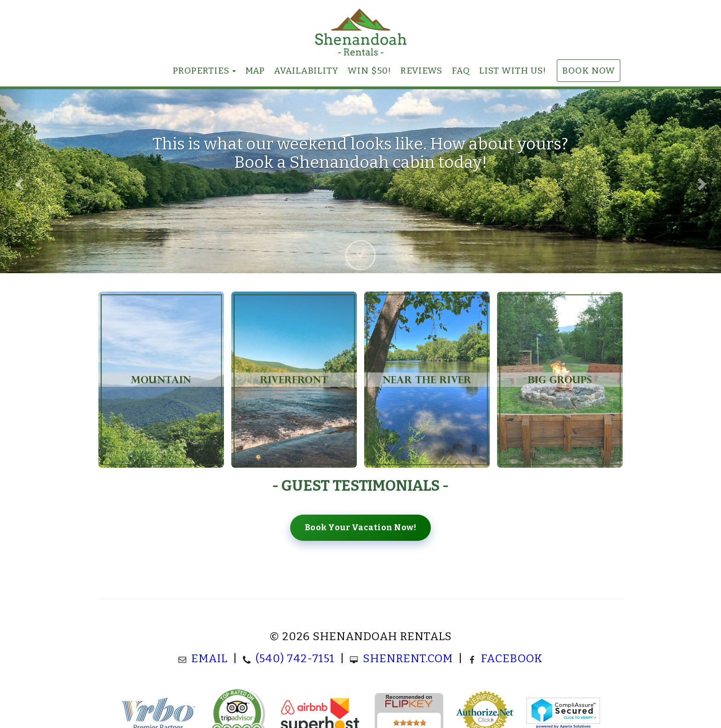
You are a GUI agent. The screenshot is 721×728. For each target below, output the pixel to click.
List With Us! (513, 71)
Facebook (512, 659)
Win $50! (369, 71)
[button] (18, 181)
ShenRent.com (408, 659)
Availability (306, 71)
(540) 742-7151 (295, 659)
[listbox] (360, 181)
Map (255, 71)
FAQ (461, 71)
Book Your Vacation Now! (361, 527)
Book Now (589, 71)
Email (209, 659)
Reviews (421, 71)
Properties (201, 71)
